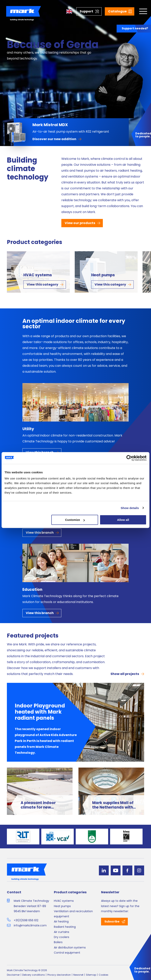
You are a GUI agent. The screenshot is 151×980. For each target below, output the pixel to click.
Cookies (104, 975)
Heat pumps (103, 275)
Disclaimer (13, 975)
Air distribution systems (70, 947)
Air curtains (62, 932)
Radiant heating (65, 927)
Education (32, 590)
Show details (130, 508)
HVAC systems (38, 275)
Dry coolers (62, 937)
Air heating (61, 921)
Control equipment (67, 953)
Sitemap (91, 975)
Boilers (58, 942)
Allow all (123, 520)
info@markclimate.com (30, 925)
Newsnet (78, 975)
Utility (28, 429)
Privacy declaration (59, 975)
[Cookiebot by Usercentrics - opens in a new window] (129, 458)
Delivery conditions (34, 975)
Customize (75, 520)
